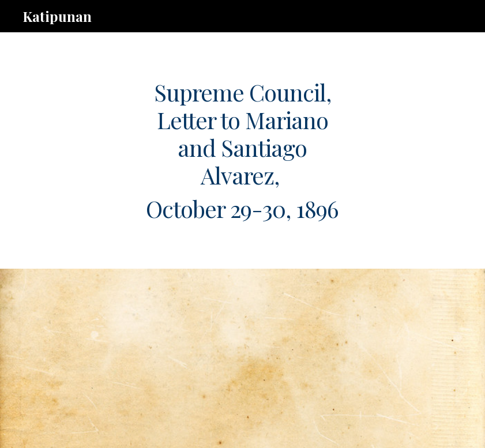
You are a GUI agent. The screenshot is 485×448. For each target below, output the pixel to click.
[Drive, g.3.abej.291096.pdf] (224, 358)
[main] (242, 150)
